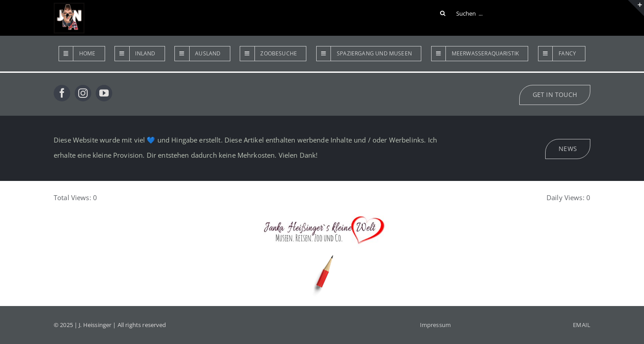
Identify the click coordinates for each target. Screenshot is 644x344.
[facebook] (62, 93)
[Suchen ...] (463, 13)
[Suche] (443, 13)
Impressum (435, 325)
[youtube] (104, 93)
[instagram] (83, 93)
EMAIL (582, 325)
